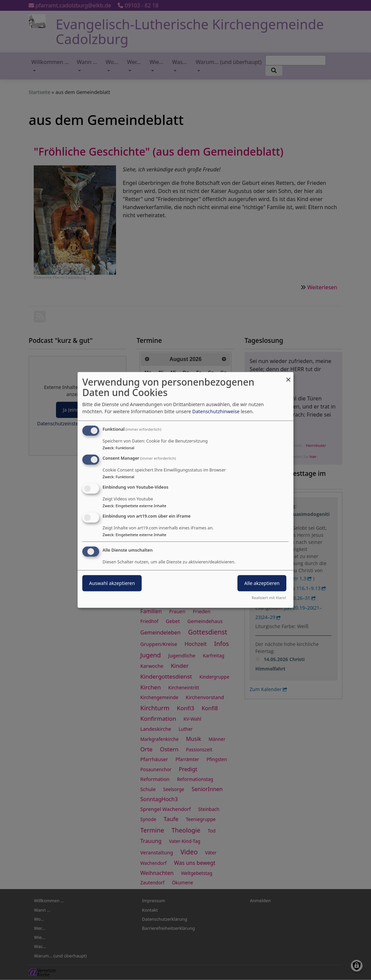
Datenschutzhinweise (216, 411)
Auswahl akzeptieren (112, 583)
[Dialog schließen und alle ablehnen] (288, 376)
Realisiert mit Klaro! (269, 598)
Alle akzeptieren (262, 583)
